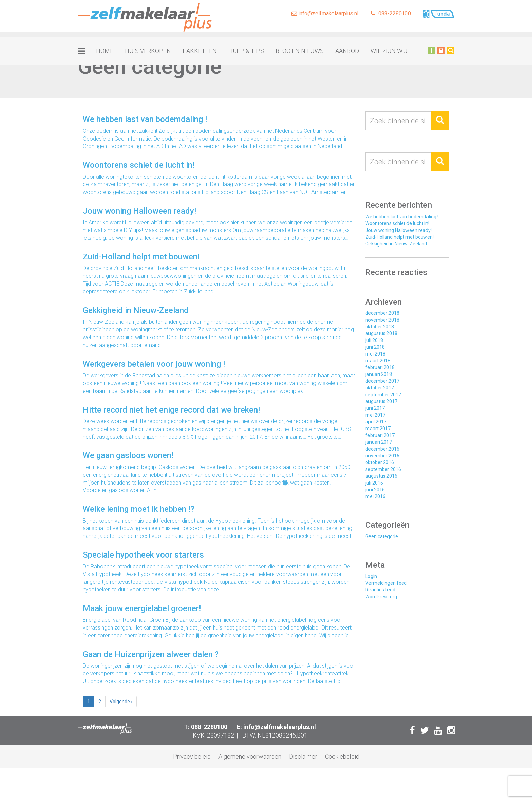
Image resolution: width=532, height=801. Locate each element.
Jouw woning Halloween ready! (398, 230)
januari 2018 (379, 374)
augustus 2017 (381, 401)
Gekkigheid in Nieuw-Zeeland (396, 244)
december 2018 (382, 313)
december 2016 (382, 449)
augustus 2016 (381, 476)
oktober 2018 (380, 327)
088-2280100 (391, 13)
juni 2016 (375, 490)
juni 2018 (375, 347)
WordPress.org (381, 597)
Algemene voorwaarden (250, 756)
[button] (440, 121)
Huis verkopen (148, 51)
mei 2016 (375, 496)
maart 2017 (378, 429)
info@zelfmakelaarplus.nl (325, 13)
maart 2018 (378, 361)
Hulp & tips (246, 51)
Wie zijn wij (389, 51)
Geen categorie (382, 536)
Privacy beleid (192, 756)
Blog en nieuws (300, 51)
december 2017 (382, 381)
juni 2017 (375, 408)
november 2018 (382, 320)
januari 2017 (379, 442)
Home (105, 51)
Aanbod (347, 51)
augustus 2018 (381, 333)
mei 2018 (375, 354)
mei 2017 (375, 415)
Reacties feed (380, 590)
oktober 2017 (380, 388)
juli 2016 (374, 483)
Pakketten (200, 51)
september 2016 (383, 469)
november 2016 (382, 456)
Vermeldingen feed (386, 583)
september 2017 (383, 395)
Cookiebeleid (342, 756)
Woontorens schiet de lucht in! (397, 223)
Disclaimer (303, 756)
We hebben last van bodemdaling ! (402, 217)
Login (371, 576)
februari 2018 (380, 367)
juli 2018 (374, 340)
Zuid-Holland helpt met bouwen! (400, 237)
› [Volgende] (121, 702)
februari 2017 (380, 435)
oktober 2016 (380, 462)
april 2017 (376, 422)
